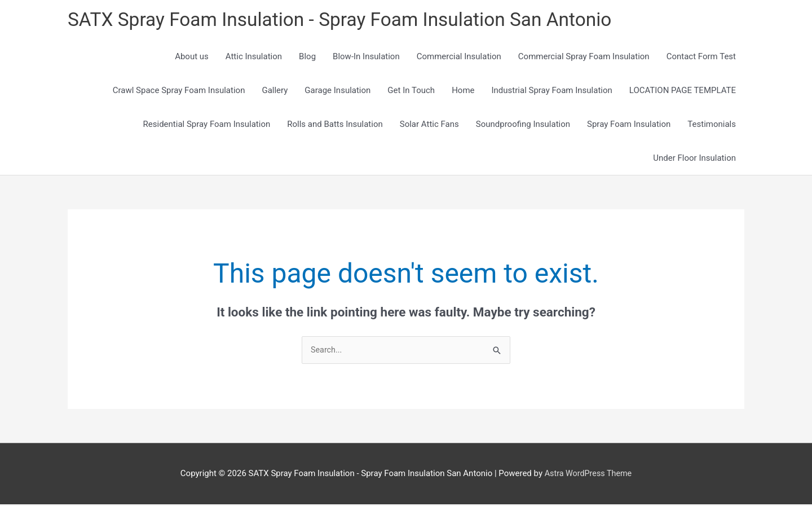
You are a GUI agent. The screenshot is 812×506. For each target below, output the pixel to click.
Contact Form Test (701, 58)
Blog (307, 58)
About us (192, 58)
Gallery (275, 91)
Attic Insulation (254, 58)
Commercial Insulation (459, 58)
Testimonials (712, 125)
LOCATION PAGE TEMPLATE (683, 91)
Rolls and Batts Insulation (335, 125)
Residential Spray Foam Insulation (207, 125)
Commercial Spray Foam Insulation (584, 58)
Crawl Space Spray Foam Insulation (179, 91)
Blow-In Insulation (366, 58)
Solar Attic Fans (429, 125)
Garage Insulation (337, 91)
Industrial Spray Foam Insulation (552, 91)
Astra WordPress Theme (588, 475)
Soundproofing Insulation (523, 125)
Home (463, 91)
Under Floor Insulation (694, 159)
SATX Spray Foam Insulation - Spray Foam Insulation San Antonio (352, 20)
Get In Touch (411, 91)
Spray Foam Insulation (629, 125)
